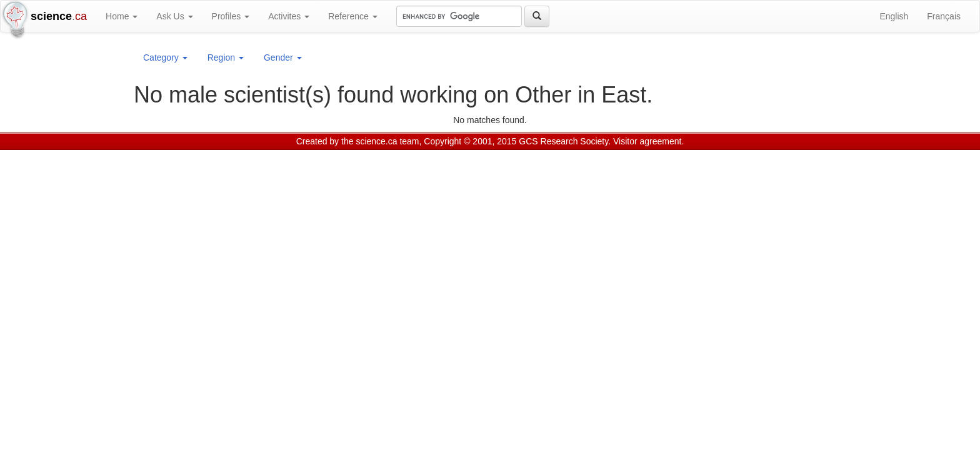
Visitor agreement (647, 141)
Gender (283, 57)
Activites (289, 16)
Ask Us (174, 16)
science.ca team (387, 141)
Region (226, 57)
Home (122, 16)
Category (165, 57)
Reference (352, 16)
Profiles (231, 16)
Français (944, 16)
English (894, 16)
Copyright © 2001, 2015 (470, 141)
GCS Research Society (563, 141)
